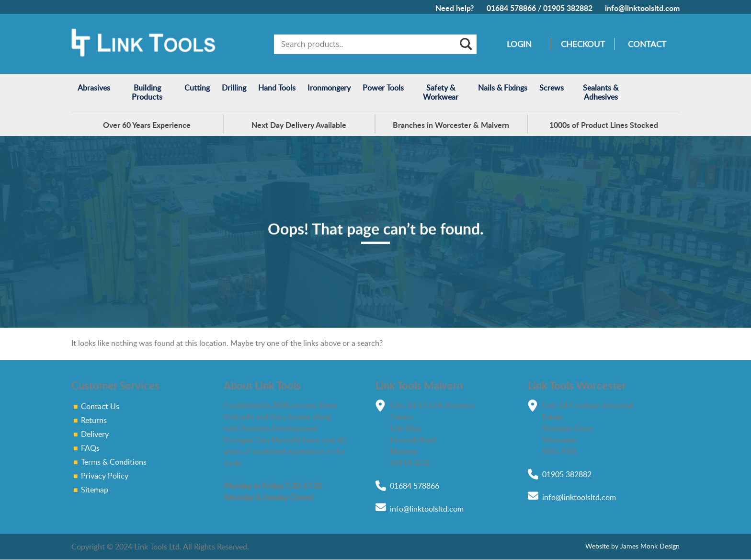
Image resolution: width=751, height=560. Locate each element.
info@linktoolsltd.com (642, 8)
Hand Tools (277, 88)
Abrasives (94, 88)
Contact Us (100, 406)
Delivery (95, 434)
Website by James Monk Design (630, 546)
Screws (552, 88)
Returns (94, 420)
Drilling (234, 88)
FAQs (90, 448)
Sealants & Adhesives (601, 92)
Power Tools (383, 88)
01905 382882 (568, 8)
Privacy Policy (105, 476)
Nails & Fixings (503, 88)
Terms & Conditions (114, 462)
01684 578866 (511, 8)
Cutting (197, 88)
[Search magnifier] (465, 44)
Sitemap (95, 490)
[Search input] (369, 44)
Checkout (583, 44)
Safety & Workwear (441, 92)
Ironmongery (329, 88)
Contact (647, 44)
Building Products (147, 92)
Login (519, 44)
